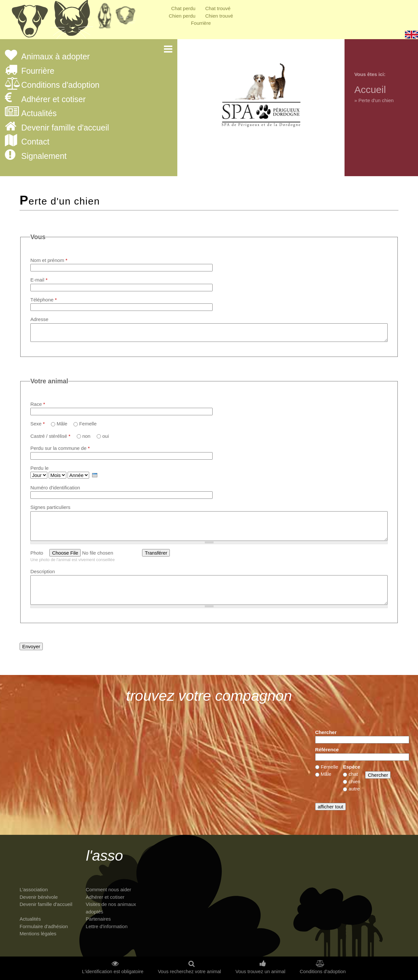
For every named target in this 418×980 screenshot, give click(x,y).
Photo (37, 553)
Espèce (352, 767)
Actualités (39, 114)
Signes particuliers (50, 507)
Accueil (370, 90)
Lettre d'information (107, 926)
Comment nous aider (109, 889)
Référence (327, 750)
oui (105, 436)
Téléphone (44, 300)
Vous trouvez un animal (260, 972)
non (87, 436)
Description (43, 571)
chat (353, 774)
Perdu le (40, 468)
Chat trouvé (218, 8)
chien (355, 781)
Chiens (29, 21)
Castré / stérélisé (50, 436)
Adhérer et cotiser (53, 100)
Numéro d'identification (55, 488)
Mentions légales (38, 934)
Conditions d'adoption (60, 85)
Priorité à (127, 18)
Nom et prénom (49, 260)
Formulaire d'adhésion (44, 926)
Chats (72, 21)
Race (38, 404)
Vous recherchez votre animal (189, 972)
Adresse (39, 319)
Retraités (104, 18)
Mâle (63, 424)
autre (354, 789)
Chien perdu (182, 16)
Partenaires (98, 919)
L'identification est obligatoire (113, 972)
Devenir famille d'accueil (65, 128)
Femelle (88, 424)
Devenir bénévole (39, 897)
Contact (35, 142)
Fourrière (201, 23)
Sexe (38, 424)
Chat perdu (183, 8)
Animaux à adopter (56, 57)
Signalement (44, 156)
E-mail (39, 280)
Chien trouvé (219, 16)
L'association (34, 889)
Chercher (326, 732)
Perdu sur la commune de (60, 448)
